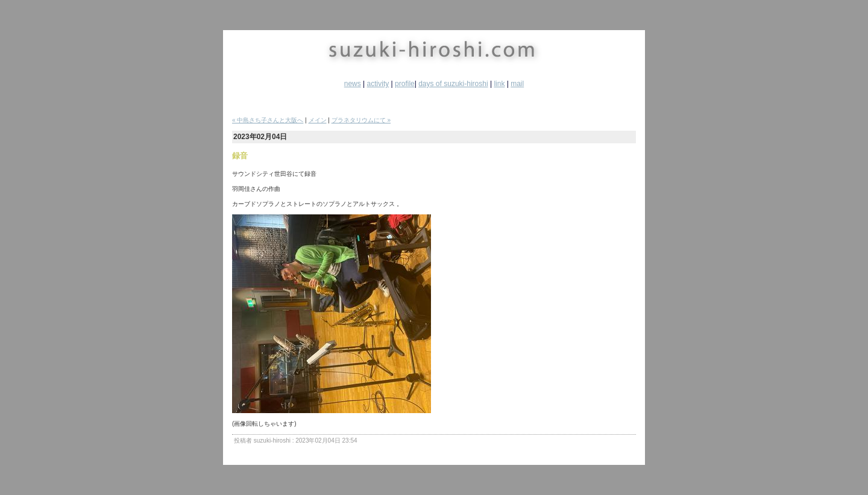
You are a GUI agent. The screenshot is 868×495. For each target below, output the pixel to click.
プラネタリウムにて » (361, 120)
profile (405, 84)
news (353, 84)
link (499, 84)
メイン (318, 120)
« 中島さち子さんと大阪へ (268, 120)
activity (378, 84)
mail (517, 84)
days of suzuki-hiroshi (453, 84)
